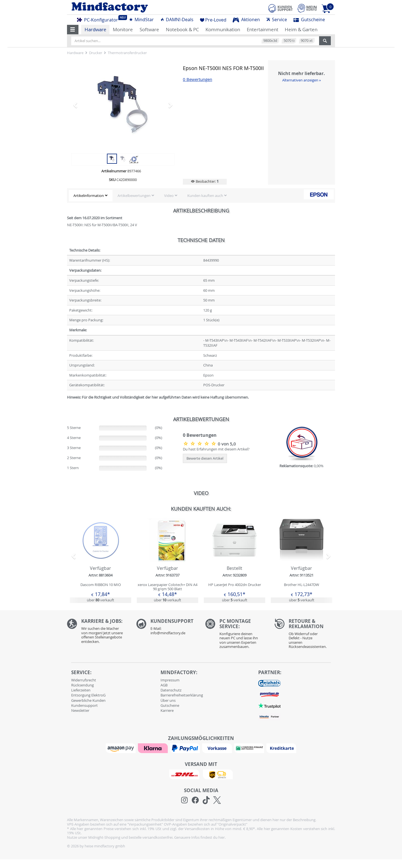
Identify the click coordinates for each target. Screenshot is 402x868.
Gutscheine (309, 20)
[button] (73, 30)
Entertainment (263, 29)
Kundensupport (84, 705)
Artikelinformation (89, 196)
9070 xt (307, 40)
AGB (164, 685)
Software (149, 29)
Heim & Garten (301, 29)
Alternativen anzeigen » (301, 80)
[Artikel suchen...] (195, 41)
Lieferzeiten (81, 690)
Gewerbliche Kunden (88, 700)
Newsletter (80, 710)
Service (277, 20)
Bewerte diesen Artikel (205, 458)
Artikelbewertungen (134, 196)
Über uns (168, 700)
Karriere (167, 710)
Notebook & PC (182, 29)
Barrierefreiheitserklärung (182, 695)
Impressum (170, 680)
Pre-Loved (213, 20)
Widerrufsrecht (84, 680)
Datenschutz (171, 690)
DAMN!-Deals (177, 20)
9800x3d (270, 40)
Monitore (123, 29)
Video (169, 196)
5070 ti (289, 40)
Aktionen (246, 20)
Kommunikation (223, 29)
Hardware (95, 29)
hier (222, 837)
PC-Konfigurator (99, 19)
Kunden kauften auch (205, 196)
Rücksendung (82, 685)
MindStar (141, 20)
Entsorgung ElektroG (88, 695)
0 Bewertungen (198, 79)
